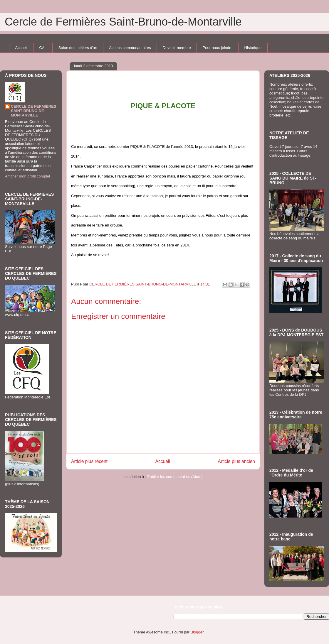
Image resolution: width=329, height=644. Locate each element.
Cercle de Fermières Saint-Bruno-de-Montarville (123, 22)
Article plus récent (89, 461)
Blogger (197, 632)
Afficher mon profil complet (28, 176)
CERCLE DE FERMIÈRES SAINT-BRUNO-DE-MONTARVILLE (34, 111)
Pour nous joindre (218, 48)
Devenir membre (177, 48)
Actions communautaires (130, 48)
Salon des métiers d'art (78, 48)
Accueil (21, 48)
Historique (253, 48)
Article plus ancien (236, 461)
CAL (43, 48)
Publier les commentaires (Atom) (175, 477)
